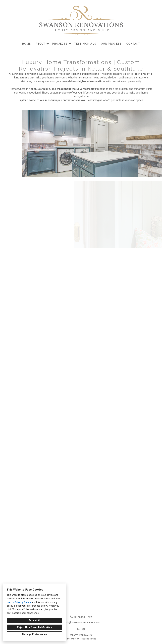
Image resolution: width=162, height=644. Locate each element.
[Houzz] (78, 629)
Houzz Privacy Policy (19, 602)
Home (26, 44)
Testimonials (85, 44)
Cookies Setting (89, 639)
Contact (133, 44)
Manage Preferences (35, 634)
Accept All (35, 620)
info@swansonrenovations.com (83, 622)
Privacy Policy (72, 639)
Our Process (111, 44)
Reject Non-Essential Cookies (34, 627)
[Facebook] (84, 629)
